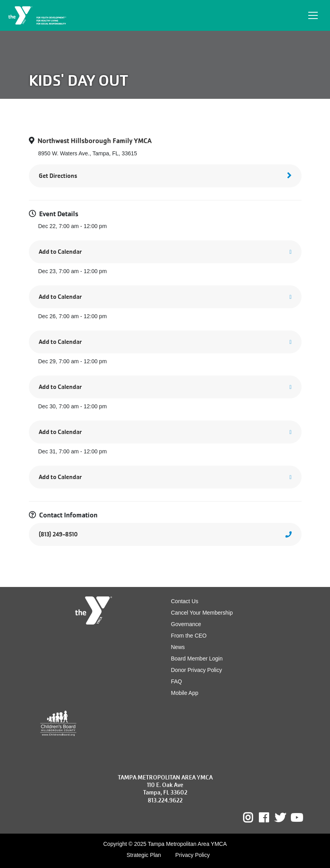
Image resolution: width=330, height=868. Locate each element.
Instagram (254, 818)
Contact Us (185, 601)
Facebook (269, 818)
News (178, 647)
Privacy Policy (193, 855)
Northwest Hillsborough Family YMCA (95, 141)
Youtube (296, 818)
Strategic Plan (144, 855)
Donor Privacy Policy (197, 670)
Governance (186, 624)
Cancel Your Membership (202, 613)
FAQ (177, 681)
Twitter (280, 818)
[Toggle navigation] (313, 15)
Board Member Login (197, 659)
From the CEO (189, 636)
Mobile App (185, 693)
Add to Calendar (60, 252)
